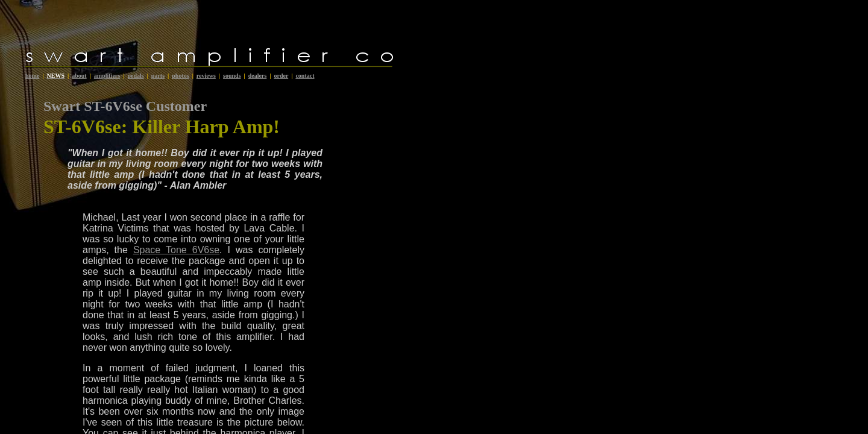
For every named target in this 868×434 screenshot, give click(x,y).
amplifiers (107, 76)
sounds (232, 76)
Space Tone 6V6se (176, 250)
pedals (135, 76)
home (32, 76)
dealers (258, 76)
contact (305, 76)
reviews (206, 76)
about (79, 76)
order (281, 76)
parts (158, 76)
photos (180, 76)
